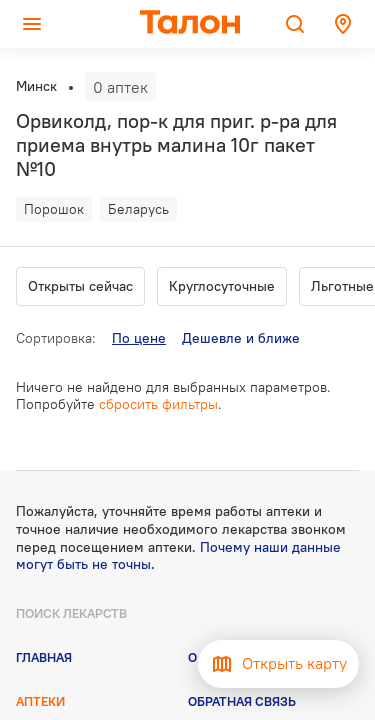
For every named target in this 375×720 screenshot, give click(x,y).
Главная (44, 657)
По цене (139, 338)
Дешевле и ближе (241, 338)
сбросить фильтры (158, 404)
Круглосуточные (222, 286)
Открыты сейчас (80, 286)
